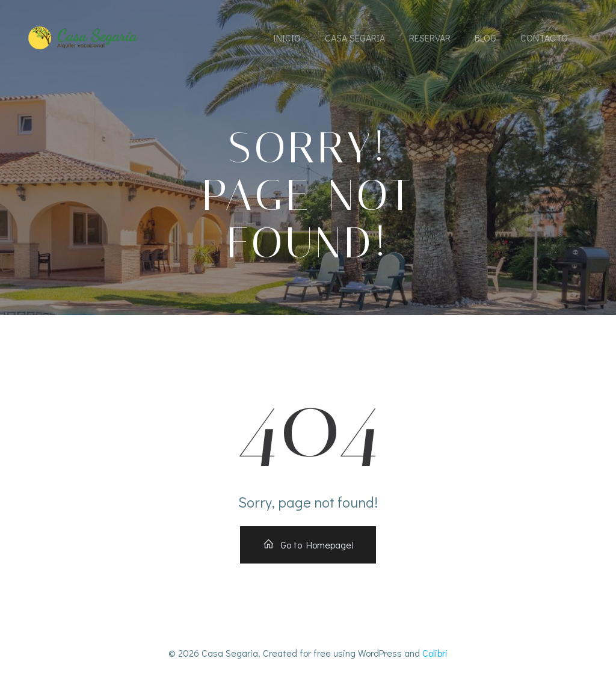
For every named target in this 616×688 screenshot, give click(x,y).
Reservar (430, 38)
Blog (485, 38)
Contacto (544, 38)
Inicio (287, 38)
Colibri (435, 653)
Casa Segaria (355, 38)
